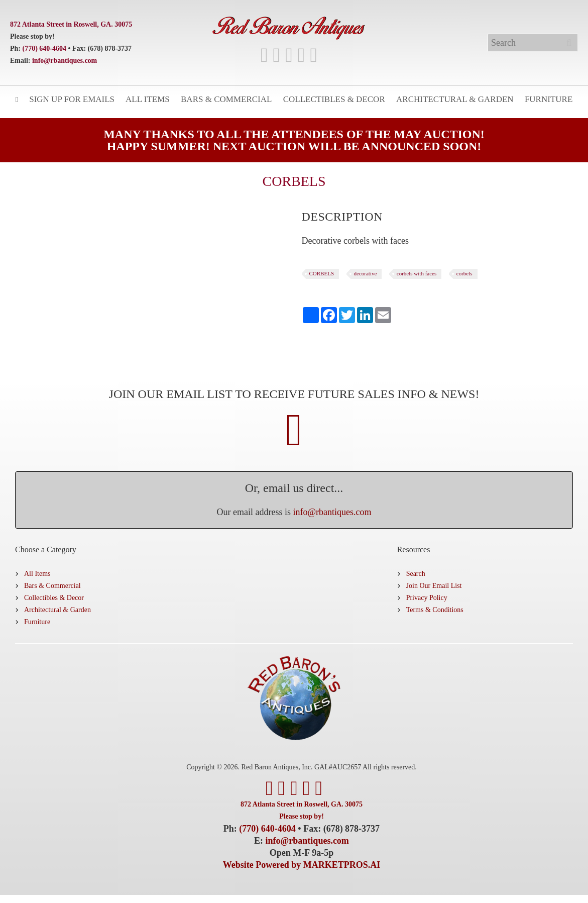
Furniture (549, 99)
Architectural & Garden (455, 99)
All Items (148, 99)
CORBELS (322, 273)
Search (416, 574)
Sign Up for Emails (72, 99)
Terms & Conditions (435, 610)
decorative (366, 273)
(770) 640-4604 (45, 48)
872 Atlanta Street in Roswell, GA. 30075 (71, 24)
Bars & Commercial (226, 99)
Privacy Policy (427, 598)
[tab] (342, 217)
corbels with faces (417, 273)
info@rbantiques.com (65, 61)
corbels (464, 273)
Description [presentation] (342, 217)
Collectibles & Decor (334, 99)
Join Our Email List (434, 586)
